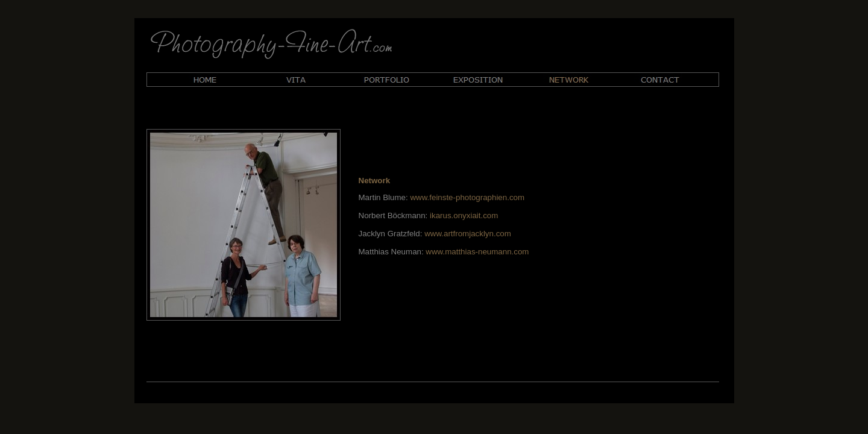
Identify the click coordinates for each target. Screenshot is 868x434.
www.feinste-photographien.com (467, 197)
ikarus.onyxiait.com (464, 215)
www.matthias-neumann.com (477, 252)
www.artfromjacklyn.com (468, 234)
